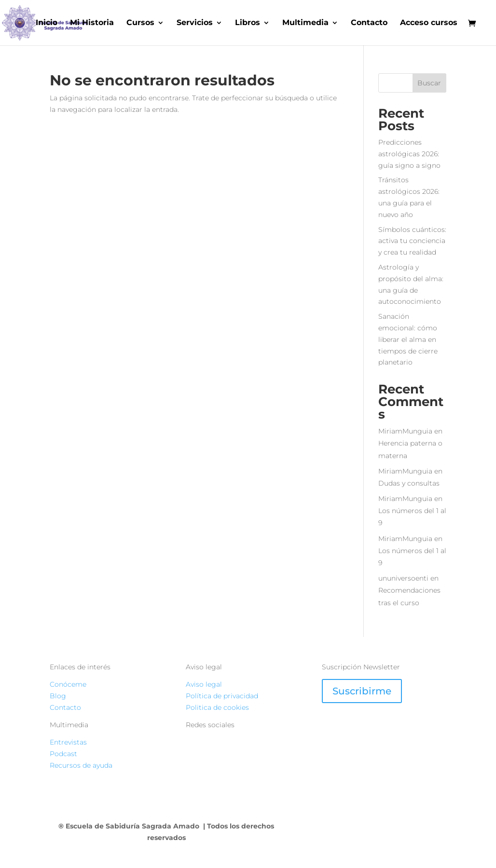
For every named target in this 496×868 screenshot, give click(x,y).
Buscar (429, 83)
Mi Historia (92, 23)
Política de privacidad (222, 696)
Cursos (140, 23)
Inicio (47, 23)
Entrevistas (68, 742)
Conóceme (68, 684)
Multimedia (305, 23)
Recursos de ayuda (81, 765)
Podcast (63, 754)
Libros (248, 23)
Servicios (195, 23)
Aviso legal (204, 684)
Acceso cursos (429, 23)
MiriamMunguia (405, 431)
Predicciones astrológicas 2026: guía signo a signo (409, 154)
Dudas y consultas (409, 483)
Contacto (369, 23)
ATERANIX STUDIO (401, 826)
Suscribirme (362, 691)
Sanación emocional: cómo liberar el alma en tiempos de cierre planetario (408, 339)
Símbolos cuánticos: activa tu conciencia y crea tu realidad (412, 241)
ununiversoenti (403, 578)
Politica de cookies (217, 707)
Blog (58, 696)
